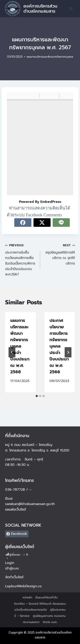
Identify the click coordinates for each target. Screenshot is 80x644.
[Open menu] (71, 8)
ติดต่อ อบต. (50, 622)
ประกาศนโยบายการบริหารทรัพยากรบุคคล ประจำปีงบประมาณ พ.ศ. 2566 (59, 346)
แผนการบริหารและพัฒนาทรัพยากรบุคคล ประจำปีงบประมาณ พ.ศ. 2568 (20, 346)
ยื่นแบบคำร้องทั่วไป (46, 597)
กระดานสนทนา (31, 622)
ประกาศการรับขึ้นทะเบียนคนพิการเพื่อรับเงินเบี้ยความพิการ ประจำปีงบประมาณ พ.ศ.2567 (21, 260)
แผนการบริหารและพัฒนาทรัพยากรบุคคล (50, 57)
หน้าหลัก (27, 597)
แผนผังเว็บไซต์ (16, 510)
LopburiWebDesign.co (23, 586)
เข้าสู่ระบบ (12, 568)
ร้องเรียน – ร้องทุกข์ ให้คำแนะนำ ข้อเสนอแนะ (40, 604)
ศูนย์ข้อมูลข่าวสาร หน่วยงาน (49, 616)
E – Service (22, 616)
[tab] (37, 396)
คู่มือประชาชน (58, 610)
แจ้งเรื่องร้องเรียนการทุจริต (31, 610)
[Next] (68, 352)
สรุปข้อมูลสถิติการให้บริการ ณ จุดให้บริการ (59, 254)
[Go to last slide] (12, 352)
